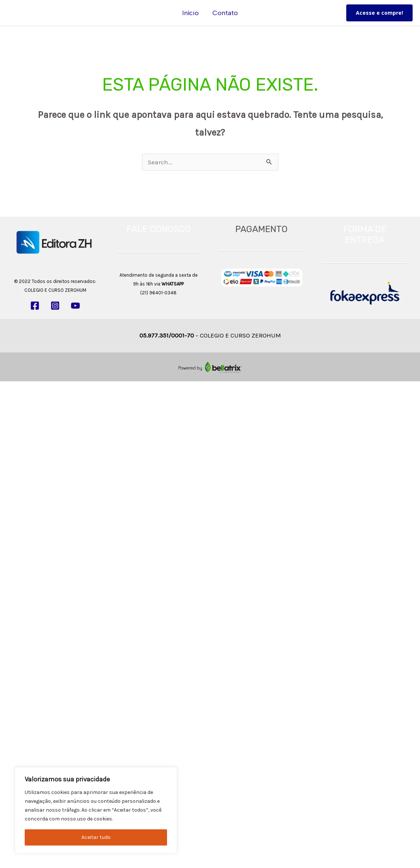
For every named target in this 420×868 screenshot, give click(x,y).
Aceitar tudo (96, 837)
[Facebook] (35, 306)
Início (191, 13)
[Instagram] (55, 306)
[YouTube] (75, 306)
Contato (225, 13)
